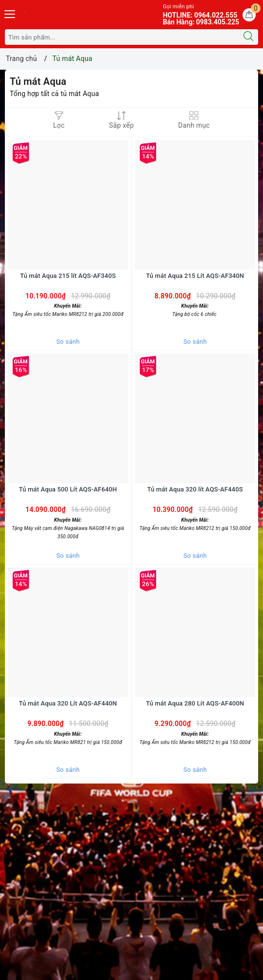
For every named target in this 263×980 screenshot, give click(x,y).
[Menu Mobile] (10, 13)
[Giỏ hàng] (249, 15)
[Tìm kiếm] (248, 37)
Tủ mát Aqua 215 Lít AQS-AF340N (195, 276)
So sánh (68, 342)
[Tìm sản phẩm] (122, 37)
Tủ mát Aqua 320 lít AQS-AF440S (195, 489)
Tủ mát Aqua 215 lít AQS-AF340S (68, 276)
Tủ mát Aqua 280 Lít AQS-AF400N (195, 703)
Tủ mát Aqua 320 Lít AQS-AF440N (68, 703)
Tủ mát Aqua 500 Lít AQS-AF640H (68, 489)
